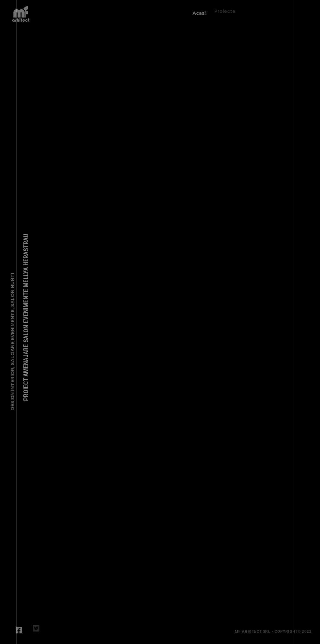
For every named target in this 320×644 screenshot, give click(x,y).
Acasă (198, 12)
